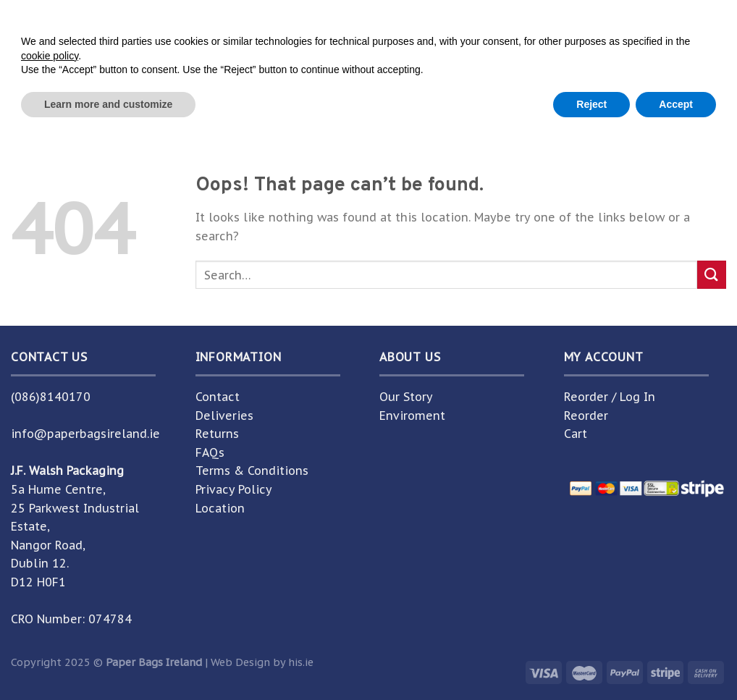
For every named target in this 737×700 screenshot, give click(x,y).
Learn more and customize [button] (108, 660)
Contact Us (469, 110)
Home (115, 110)
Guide (623, 110)
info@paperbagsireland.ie (85, 434)
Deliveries (224, 416)
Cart (576, 434)
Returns (217, 434)
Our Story (406, 397)
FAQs (210, 452)
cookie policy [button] (50, 612)
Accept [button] (676, 660)
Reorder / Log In (610, 397)
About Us (394, 110)
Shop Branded (306, 110)
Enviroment (412, 416)
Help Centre (554, 110)
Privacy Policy (234, 489)
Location (220, 508)
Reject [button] (591, 660)
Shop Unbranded (196, 110)
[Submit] (614, 57)
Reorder (586, 416)
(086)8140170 (51, 397)
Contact (218, 397)
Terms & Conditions (252, 471)
